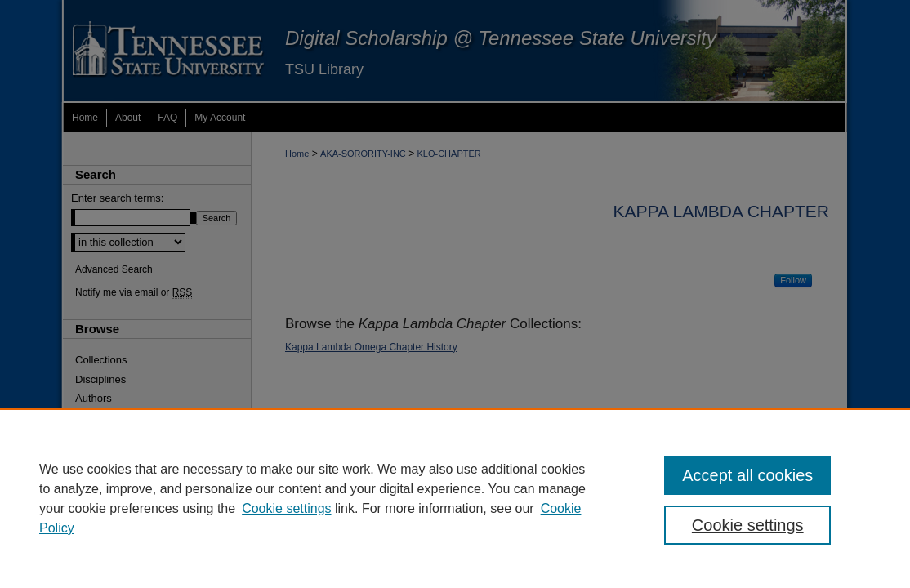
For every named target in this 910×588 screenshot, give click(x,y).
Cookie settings (286, 508)
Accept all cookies (747, 475)
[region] (455, 498)
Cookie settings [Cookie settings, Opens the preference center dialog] (748, 525)
